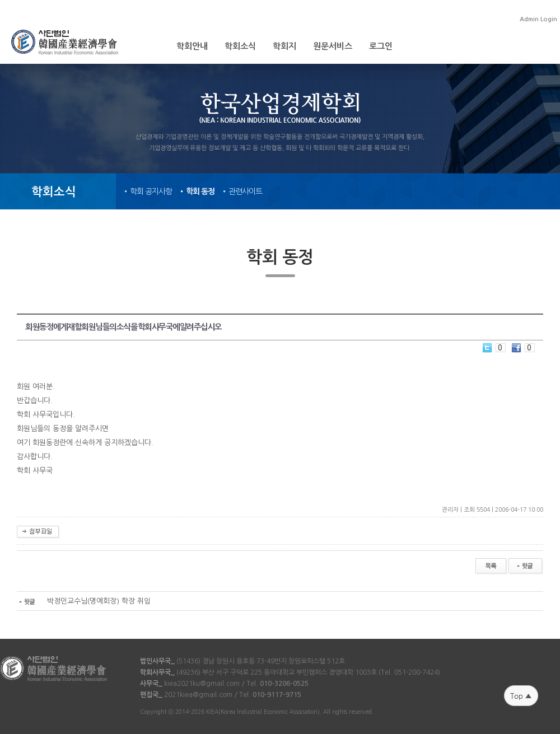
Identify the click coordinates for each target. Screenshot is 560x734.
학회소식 (240, 46)
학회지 (284, 46)
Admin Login (538, 19)
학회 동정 (200, 191)
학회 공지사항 (151, 191)
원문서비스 (333, 46)
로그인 (381, 46)
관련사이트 (245, 191)
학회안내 (192, 46)
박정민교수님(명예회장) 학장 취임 (84, 601)
